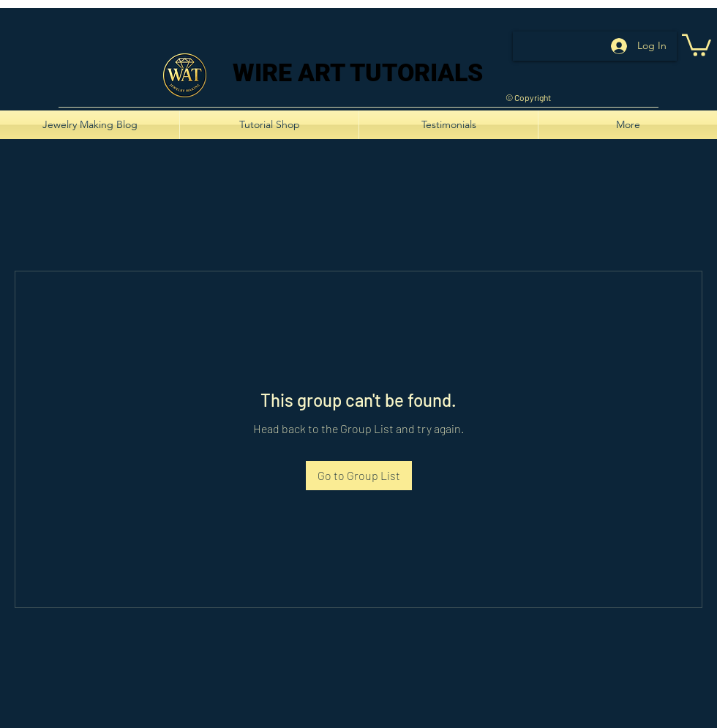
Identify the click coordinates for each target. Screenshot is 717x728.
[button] (697, 44)
